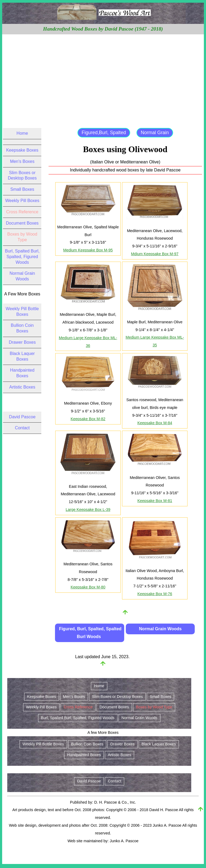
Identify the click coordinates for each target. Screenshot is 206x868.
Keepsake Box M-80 (88, 587)
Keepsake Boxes (22, 150)
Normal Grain (155, 133)
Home (22, 133)
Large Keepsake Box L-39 (88, 510)
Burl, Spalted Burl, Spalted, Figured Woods (22, 257)
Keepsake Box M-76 (155, 594)
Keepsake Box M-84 (155, 423)
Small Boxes (22, 189)
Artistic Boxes (22, 387)
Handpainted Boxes (84, 755)
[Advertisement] (103, 75)
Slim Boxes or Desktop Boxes (117, 697)
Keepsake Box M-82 (88, 419)
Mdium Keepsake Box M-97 (155, 254)
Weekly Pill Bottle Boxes (43, 744)
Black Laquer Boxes (159, 744)
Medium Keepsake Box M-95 (88, 250)
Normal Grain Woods (160, 629)
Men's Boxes (22, 161)
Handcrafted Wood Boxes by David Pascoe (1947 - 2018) (103, 29)
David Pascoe (22, 417)
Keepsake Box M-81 (155, 501)
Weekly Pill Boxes (22, 201)
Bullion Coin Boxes (87, 744)
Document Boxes (22, 223)
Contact (22, 428)
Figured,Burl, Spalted (104, 133)
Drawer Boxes (22, 342)
